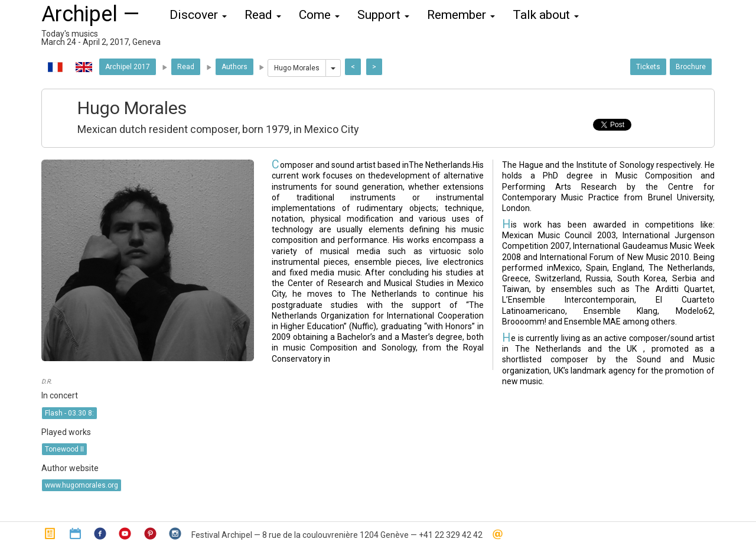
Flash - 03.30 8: (69, 413)
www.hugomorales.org (82, 485)
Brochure (691, 67)
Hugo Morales (297, 68)
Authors (234, 67)
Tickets (648, 67)
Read (186, 67)
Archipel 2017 (128, 67)
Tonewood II (64, 449)
